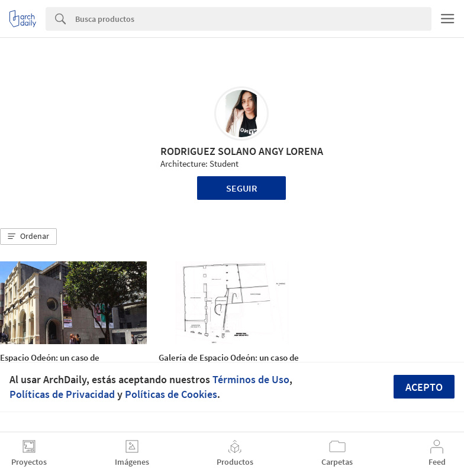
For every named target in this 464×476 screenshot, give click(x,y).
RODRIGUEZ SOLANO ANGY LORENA (242, 151)
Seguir (242, 188)
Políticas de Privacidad (62, 394)
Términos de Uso (251, 379)
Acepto (424, 387)
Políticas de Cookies (171, 394)
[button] (28, 237)
